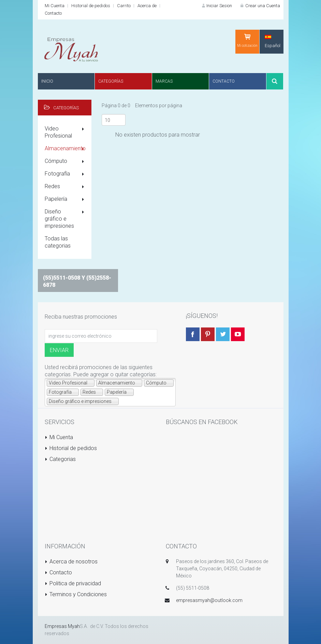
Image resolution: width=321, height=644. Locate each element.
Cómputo (66, 162)
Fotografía (66, 174)
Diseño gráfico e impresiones (66, 219)
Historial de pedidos (91, 6)
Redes (66, 187)
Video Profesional (66, 132)
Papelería (66, 199)
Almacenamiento (66, 149)
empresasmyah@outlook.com (209, 600)
